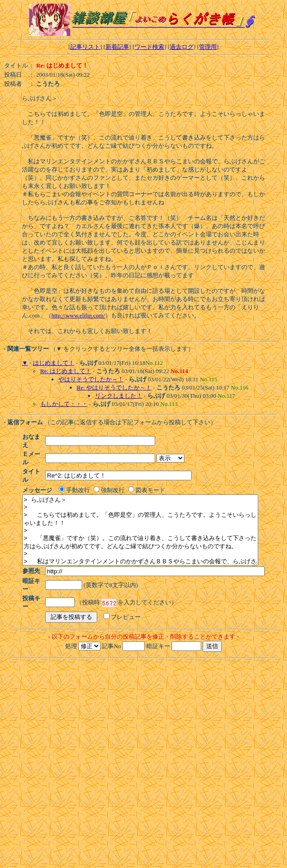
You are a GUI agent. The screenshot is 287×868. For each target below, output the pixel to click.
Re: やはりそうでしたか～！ (114, 387)
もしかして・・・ (64, 404)
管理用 (208, 47)
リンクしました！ (119, 396)
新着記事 (117, 47)
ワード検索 (149, 47)
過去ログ (182, 47)
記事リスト (85, 47)
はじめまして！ (54, 363)
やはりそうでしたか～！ (91, 379)
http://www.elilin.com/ (78, 315)
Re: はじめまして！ (66, 371)
